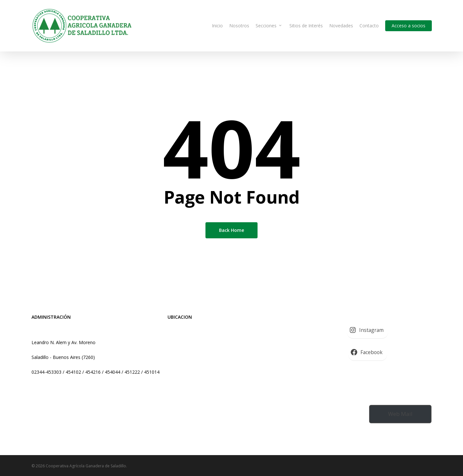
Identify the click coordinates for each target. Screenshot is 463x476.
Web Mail (400, 414)
